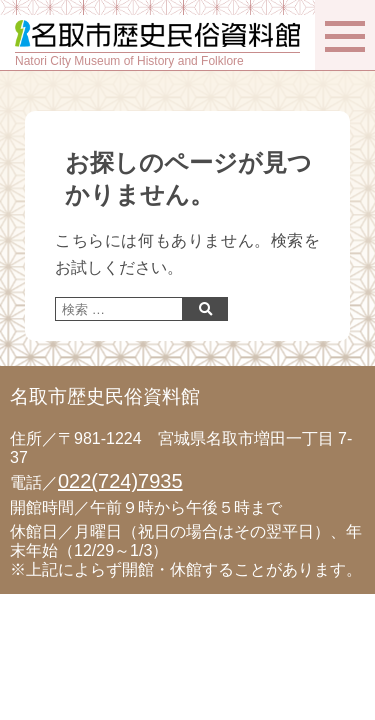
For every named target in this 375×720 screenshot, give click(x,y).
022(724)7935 (120, 481)
